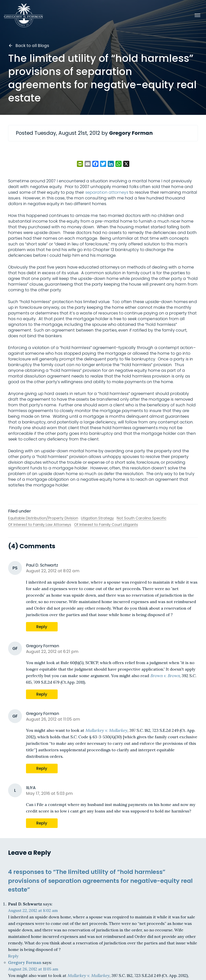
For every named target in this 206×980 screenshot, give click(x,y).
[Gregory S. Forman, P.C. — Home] (23, 15)
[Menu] (197, 15)
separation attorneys (107, 192)
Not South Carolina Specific (142, 518)
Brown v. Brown (165, 676)
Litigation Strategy (97, 518)
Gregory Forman (25, 962)
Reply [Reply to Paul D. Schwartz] (13, 956)
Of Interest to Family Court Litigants (106, 525)
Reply (42, 627)
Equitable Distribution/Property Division (43, 518)
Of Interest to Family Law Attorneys (40, 525)
